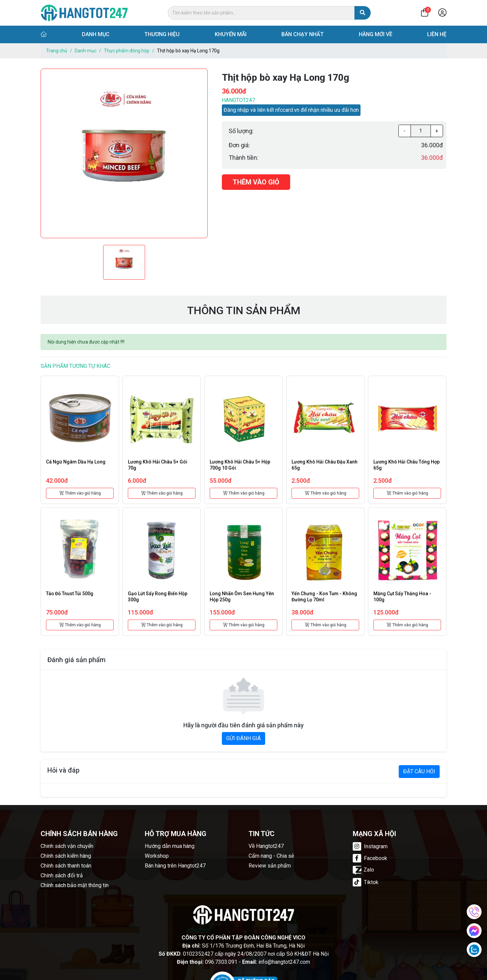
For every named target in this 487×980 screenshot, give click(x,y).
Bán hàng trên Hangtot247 (175, 866)
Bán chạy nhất (303, 34)
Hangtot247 (238, 100)
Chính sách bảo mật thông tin (75, 885)
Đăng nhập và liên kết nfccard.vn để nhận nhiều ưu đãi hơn (291, 110)
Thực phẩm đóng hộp (127, 51)
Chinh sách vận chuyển (67, 846)
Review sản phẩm (270, 866)
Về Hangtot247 (266, 846)
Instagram (370, 846)
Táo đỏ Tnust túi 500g (70, 594)
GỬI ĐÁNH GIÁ (243, 738)
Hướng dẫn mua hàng (170, 846)
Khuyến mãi (231, 34)
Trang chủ (57, 51)
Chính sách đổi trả (62, 875)
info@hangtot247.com (284, 962)
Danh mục (96, 34)
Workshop (157, 856)
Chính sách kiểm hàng (66, 856)
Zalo (363, 870)
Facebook (370, 858)
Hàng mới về (376, 34)
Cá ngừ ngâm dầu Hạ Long (76, 462)
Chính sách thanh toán (66, 866)
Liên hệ (437, 34)
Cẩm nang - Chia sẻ (271, 856)
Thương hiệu (162, 34)
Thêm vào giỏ (256, 182)
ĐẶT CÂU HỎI (419, 771)
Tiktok (366, 882)
